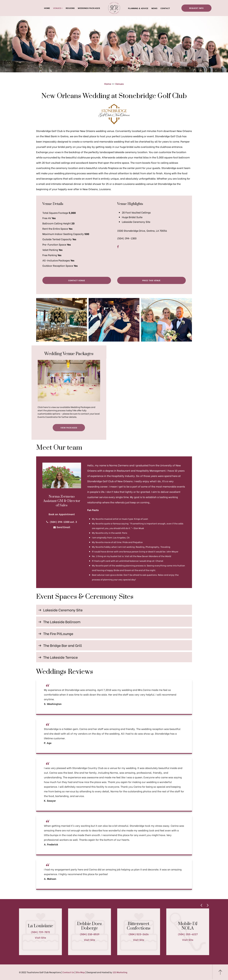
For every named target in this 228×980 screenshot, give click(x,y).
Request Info (196, 8)
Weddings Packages (89, 8)
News (154, 8)
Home (47, 8)
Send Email (62, 527)
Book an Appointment (62, 514)
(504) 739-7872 (40, 932)
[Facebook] (118, 247)
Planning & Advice (138, 8)
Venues (57, 8)
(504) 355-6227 (188, 934)
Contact (165, 8)
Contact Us (68, 972)
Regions (70, 8)
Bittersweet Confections (139, 926)
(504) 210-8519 (90, 934)
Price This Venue (151, 280)
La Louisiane (40, 926)
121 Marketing (120, 972)
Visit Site (40, 937)
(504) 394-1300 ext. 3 (62, 522)
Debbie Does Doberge (89, 926)
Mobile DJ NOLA (188, 926)
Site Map (80, 972)
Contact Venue (77, 280)
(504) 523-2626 (139, 934)
